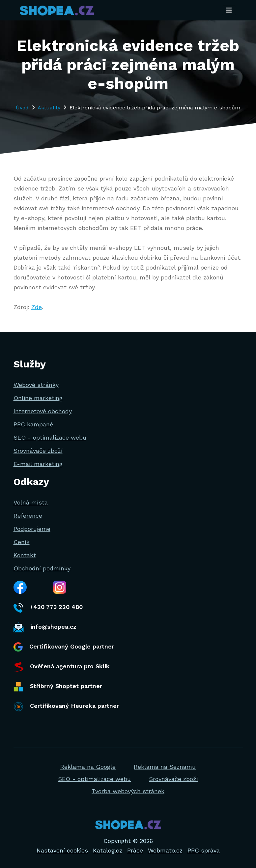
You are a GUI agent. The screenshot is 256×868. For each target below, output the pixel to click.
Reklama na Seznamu (165, 767)
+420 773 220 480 (48, 608)
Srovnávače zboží (38, 451)
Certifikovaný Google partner (64, 647)
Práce (135, 850)
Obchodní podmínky (42, 568)
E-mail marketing (38, 464)
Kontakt (25, 555)
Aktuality (49, 108)
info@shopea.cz (45, 627)
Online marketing (38, 398)
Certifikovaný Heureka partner (66, 707)
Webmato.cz (165, 850)
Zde (37, 307)
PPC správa (204, 850)
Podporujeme (32, 529)
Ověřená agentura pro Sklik (62, 667)
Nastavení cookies (62, 850)
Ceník (22, 542)
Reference (28, 516)
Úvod (22, 108)
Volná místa (31, 502)
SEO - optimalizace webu (50, 437)
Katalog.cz (108, 850)
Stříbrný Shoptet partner (58, 687)
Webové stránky (36, 385)
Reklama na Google (88, 767)
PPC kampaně (33, 424)
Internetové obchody (43, 411)
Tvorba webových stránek (128, 791)
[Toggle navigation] (229, 11)
